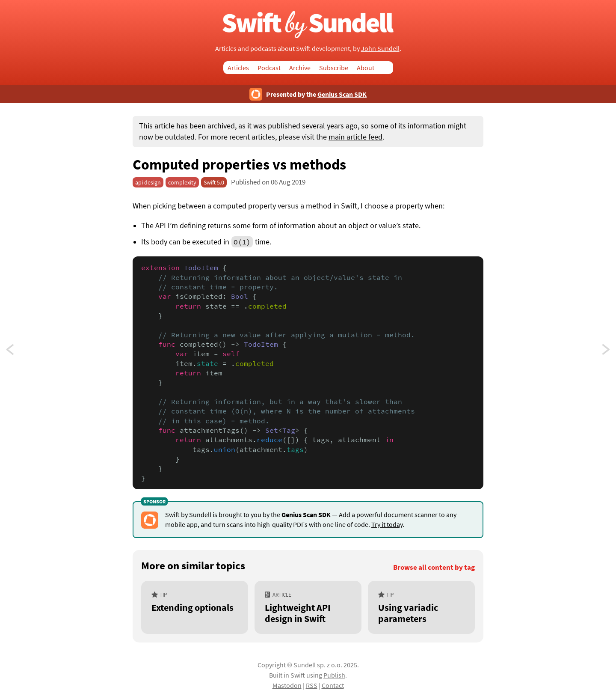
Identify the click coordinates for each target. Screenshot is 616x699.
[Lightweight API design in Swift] (308, 607)
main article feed (355, 137)
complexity (182, 182)
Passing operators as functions (607, 352)
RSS (312, 685)
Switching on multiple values (18, 352)
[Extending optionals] (195, 607)
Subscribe (334, 68)
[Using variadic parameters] (421, 607)
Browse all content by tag (434, 567)
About (366, 68)
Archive (300, 68)
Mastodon (287, 685)
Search (388, 68)
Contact (333, 685)
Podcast (269, 68)
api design (148, 182)
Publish (334, 675)
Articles (238, 68)
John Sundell (380, 48)
